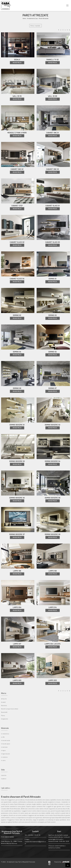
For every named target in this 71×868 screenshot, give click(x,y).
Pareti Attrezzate (44, 18)
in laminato (4, 747)
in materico (4, 757)
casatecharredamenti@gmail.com (35, 843)
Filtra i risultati (35, 26)
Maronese (4, 705)
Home (24, 18)
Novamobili (4, 712)
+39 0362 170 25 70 (34, 835)
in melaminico (5, 734)
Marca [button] (4, 693)
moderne (4, 779)
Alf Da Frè (4, 699)
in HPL (3, 737)
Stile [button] (3, 770)
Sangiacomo (5, 719)
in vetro (3, 760)
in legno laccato (5, 754)
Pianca (3, 715)
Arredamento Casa (32, 18)
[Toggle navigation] (67, 5)
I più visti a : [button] (6, 788)
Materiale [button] (5, 728)
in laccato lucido (6, 740)
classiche (4, 775)
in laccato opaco (6, 744)
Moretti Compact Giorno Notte (10, 709)
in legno (3, 750)
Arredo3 (3, 702)
